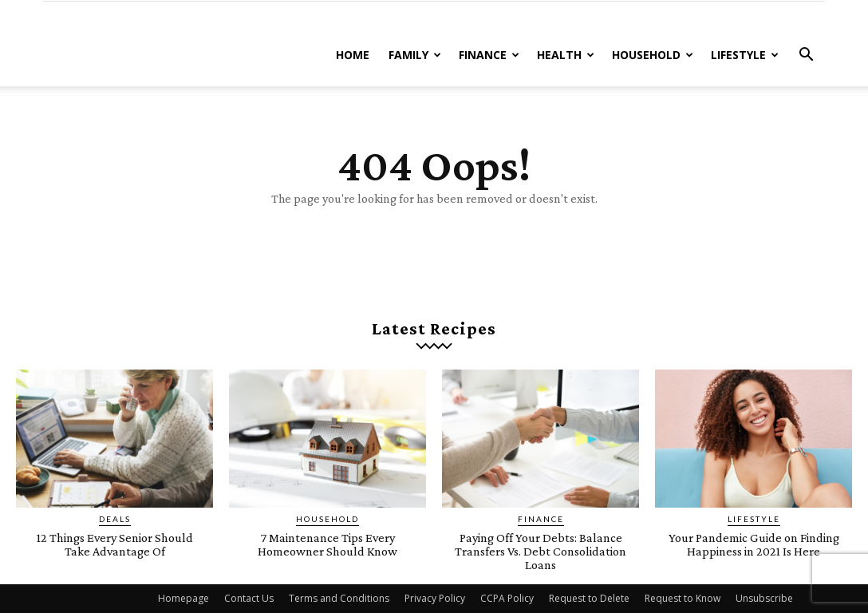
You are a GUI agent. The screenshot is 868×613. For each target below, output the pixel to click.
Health (566, 55)
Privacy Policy (435, 598)
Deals (115, 519)
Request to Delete (589, 598)
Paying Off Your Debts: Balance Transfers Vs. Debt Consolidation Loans (541, 551)
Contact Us (249, 598)
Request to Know (683, 598)
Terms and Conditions (339, 598)
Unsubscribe (764, 598)
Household (653, 55)
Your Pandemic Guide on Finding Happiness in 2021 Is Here (754, 551)
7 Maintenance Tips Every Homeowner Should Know (328, 544)
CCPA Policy (507, 598)
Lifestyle (745, 55)
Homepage (183, 598)
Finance (489, 55)
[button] (806, 56)
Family (415, 55)
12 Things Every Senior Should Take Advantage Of (115, 544)
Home (353, 55)
